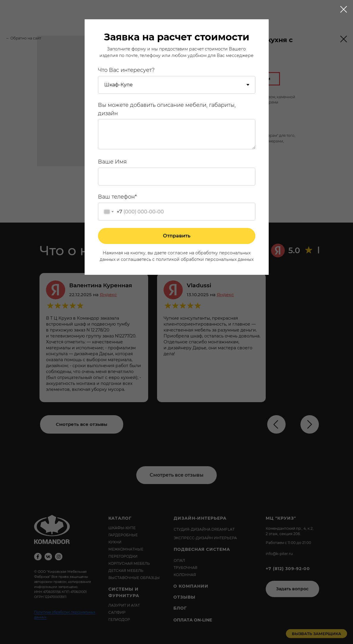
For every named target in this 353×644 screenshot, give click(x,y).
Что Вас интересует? (126, 70)
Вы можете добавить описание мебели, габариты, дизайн (167, 109)
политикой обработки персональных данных (205, 259)
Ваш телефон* (117, 197)
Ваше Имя (112, 162)
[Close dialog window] (344, 9)
